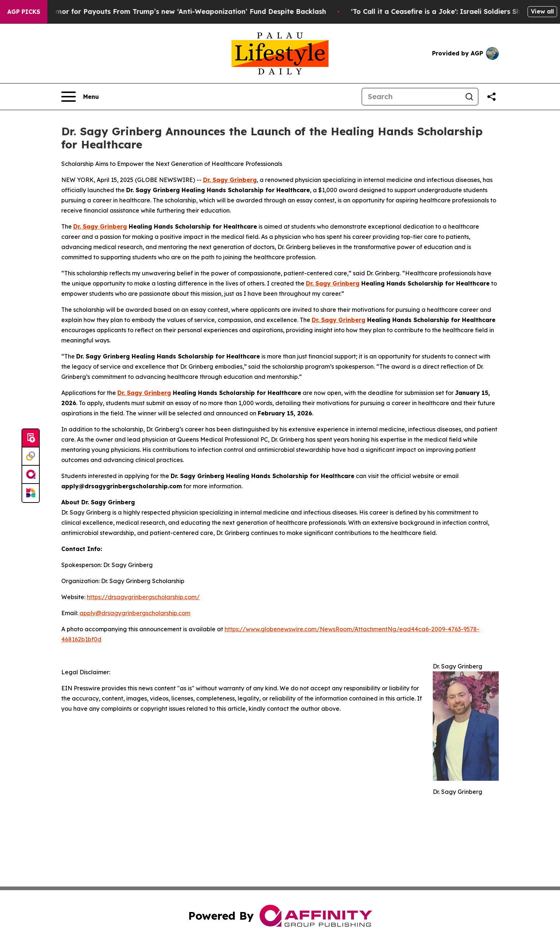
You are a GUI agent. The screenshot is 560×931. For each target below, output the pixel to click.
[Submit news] (31, 438)
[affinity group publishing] (31, 475)
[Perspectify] (31, 457)
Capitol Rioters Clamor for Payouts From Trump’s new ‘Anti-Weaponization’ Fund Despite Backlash (168, 11)
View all (542, 11)
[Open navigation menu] (80, 97)
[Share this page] (491, 97)
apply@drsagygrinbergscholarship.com (135, 613)
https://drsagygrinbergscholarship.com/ (143, 597)
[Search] (411, 97)
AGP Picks (24, 12)
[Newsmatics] (31, 493)
